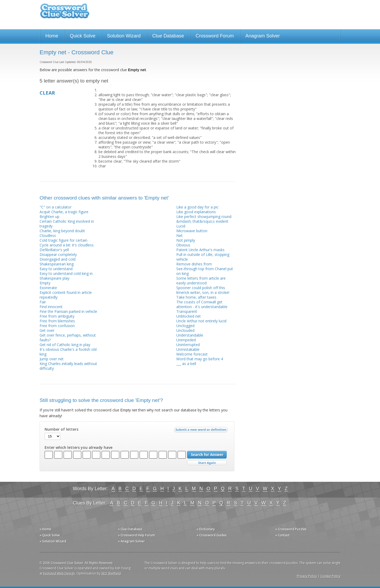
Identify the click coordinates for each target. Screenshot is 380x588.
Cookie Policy (330, 576)
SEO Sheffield (111, 573)
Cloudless (48, 235)
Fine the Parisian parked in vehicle (68, 311)
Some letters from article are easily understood (201, 281)
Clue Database (168, 36)
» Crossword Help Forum (136, 535)
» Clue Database (130, 529)
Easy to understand (56, 269)
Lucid (181, 226)
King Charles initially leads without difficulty (68, 366)
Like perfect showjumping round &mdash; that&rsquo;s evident (204, 219)
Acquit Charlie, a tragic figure (64, 212)
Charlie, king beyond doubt (62, 231)
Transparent (187, 311)
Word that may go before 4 (200, 359)
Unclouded (185, 330)
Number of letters (61, 429)
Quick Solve (83, 36)
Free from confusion (57, 326)
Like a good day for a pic (197, 207)
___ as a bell (186, 364)
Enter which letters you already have (79, 448)
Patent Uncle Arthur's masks (200, 250)
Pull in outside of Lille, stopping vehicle (203, 257)
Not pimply (186, 240)
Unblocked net (189, 316)
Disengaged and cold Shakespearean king (58, 262)
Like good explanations (196, 212)
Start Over (207, 463)
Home (52, 36)
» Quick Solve (50, 535)
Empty (45, 283)
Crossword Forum (215, 36)
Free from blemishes (57, 321)
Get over (47, 330)
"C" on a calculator (56, 207)
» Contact (282, 535)
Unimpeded (186, 340)
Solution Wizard (124, 36)
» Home (45, 529)
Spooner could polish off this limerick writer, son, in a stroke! (203, 290)
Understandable (190, 335)
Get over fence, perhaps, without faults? (68, 337)
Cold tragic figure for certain (63, 240)
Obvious (183, 245)
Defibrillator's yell (54, 250)
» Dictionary (206, 529)
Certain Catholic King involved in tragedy (67, 224)
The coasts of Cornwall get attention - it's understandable (202, 304)
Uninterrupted (188, 345)
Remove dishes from (194, 264)
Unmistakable (188, 349)
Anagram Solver (263, 36)
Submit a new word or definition (201, 431)
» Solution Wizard (53, 541)
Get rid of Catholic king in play (65, 345)
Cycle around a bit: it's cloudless (67, 245)
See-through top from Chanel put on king (205, 271)
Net (179, 235)
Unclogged (185, 326)
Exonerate (48, 288)
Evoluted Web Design (59, 573)
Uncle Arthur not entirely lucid (201, 321)
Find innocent (51, 307)
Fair (43, 302)
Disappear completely (58, 254)
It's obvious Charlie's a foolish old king (68, 352)
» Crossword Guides (212, 535)
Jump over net (52, 359)
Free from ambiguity (57, 316)
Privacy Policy (307, 576)
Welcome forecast (192, 354)
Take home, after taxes (196, 297)
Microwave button (192, 231)
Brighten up (49, 217)
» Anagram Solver (131, 541)
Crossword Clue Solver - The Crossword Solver (65, 13)
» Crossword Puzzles (291, 529)
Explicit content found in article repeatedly (66, 295)
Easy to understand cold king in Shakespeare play (66, 276)
